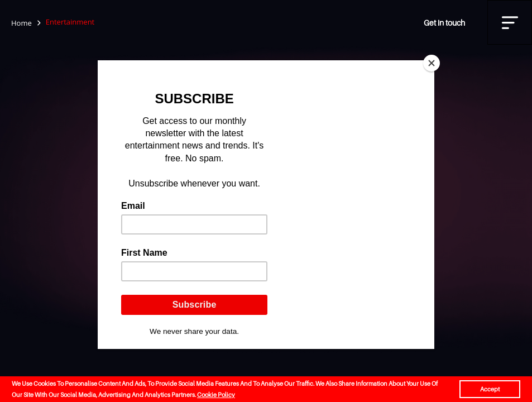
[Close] (432, 63)
